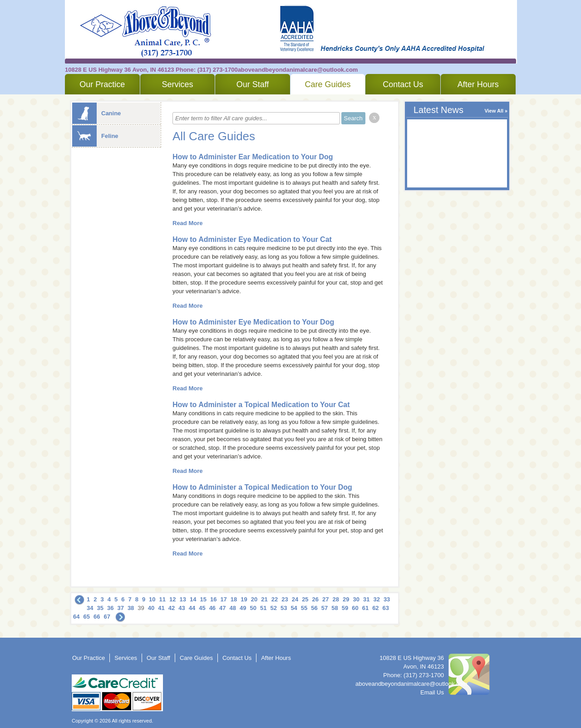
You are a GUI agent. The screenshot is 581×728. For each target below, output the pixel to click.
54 (294, 608)
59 (345, 608)
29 (346, 599)
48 (233, 608)
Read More (187, 223)
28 (336, 599)
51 (263, 608)
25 (305, 599)
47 (222, 608)
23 (285, 599)
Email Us (432, 692)
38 (131, 608)
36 (110, 608)
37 (120, 608)
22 (275, 599)
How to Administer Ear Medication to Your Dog (253, 157)
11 (162, 599)
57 (325, 608)
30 (356, 599)
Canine (96, 113)
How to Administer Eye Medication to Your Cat (252, 239)
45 (202, 608)
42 (172, 608)
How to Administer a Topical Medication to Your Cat (261, 405)
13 (183, 599)
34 (90, 608)
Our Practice (102, 84)
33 (387, 599)
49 (243, 608)
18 (234, 599)
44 (192, 608)
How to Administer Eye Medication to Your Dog (253, 322)
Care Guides (328, 84)
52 (273, 608)
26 (315, 599)
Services (177, 84)
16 (213, 599)
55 (304, 608)
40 (151, 608)
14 (193, 599)
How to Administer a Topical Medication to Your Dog (262, 487)
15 (203, 599)
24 (295, 599)
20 (254, 599)
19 (244, 599)
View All (494, 111)
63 (386, 608)
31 (366, 599)
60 (355, 608)
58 (335, 608)
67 (107, 617)
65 (86, 617)
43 (182, 608)
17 (223, 599)
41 (161, 608)
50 (253, 608)
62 (375, 608)
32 (376, 599)
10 (152, 599)
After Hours (478, 84)
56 (314, 608)
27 (325, 599)
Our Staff (253, 84)
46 (212, 608)
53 (284, 608)
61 (365, 608)
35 (100, 608)
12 (172, 599)
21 (264, 599)
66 (97, 617)
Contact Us (403, 84)
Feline (95, 136)
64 (76, 617)
